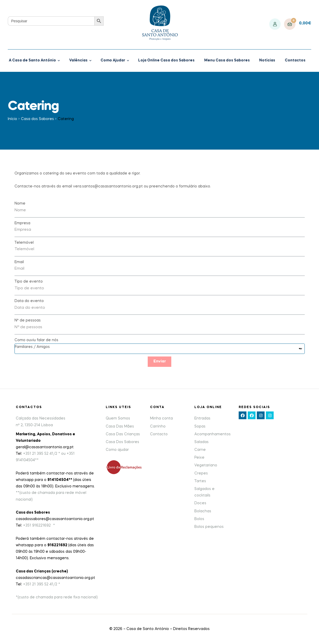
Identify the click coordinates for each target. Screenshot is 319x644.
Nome (20, 204)
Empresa (22, 223)
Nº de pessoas (28, 320)
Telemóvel (24, 243)
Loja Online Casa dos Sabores (166, 60)
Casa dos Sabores (37, 119)
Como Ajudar (113, 60)
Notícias (267, 60)
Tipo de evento (29, 282)
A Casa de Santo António (32, 60)
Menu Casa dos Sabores (227, 60)
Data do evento (29, 301)
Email (19, 262)
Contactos (295, 60)
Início (12, 119)
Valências (78, 60)
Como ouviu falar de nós (36, 340)
